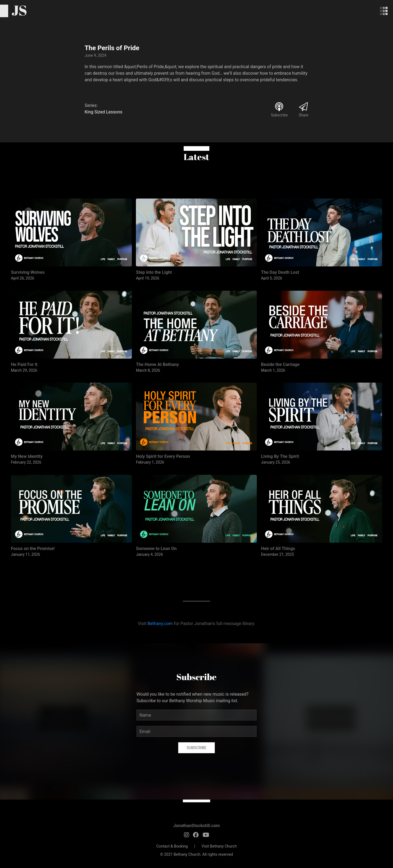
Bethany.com (160, 624)
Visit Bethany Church (219, 846)
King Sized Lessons (103, 112)
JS (19, 10)
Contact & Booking (172, 846)
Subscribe (197, 748)
